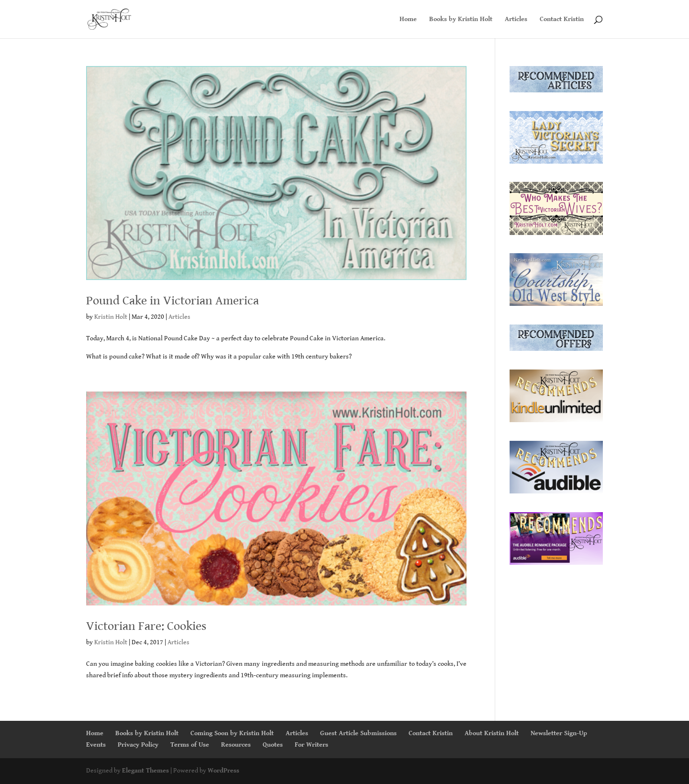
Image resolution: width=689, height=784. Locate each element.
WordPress (223, 771)
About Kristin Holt (492, 733)
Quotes (273, 745)
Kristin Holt (111, 317)
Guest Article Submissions (358, 733)
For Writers (311, 745)
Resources (236, 745)
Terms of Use (190, 745)
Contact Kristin (562, 19)
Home (408, 19)
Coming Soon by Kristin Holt (232, 733)
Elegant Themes (145, 771)
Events (96, 745)
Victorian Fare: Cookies (146, 626)
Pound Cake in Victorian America (172, 301)
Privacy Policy (138, 745)
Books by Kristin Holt (461, 19)
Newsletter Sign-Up (559, 733)
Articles (516, 19)
